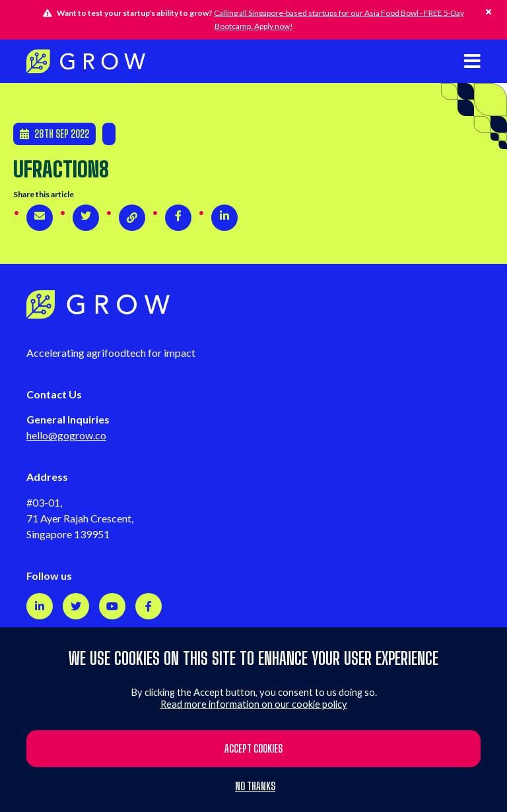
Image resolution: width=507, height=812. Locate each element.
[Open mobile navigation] (472, 61)
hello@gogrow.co (66, 435)
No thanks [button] (255, 786)
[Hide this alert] (489, 12)
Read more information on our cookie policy (254, 704)
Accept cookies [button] (253, 748)
